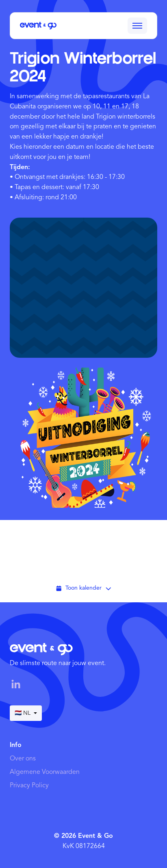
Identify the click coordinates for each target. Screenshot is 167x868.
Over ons (23, 759)
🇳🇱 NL (26, 713)
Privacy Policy (29, 786)
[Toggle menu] (137, 26)
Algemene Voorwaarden (45, 772)
